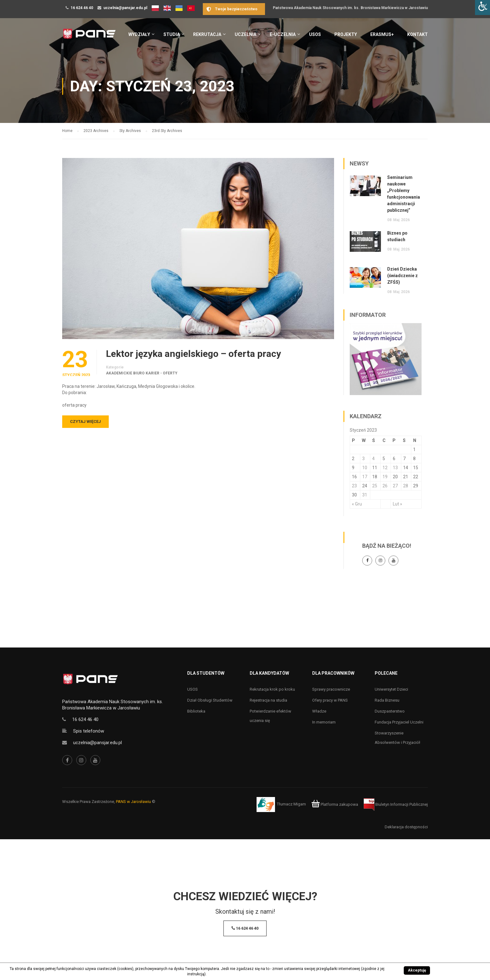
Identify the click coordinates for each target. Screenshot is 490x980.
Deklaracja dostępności (406, 827)
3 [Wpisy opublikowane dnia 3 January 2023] (363, 459)
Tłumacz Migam (291, 804)
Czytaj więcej (85, 421)
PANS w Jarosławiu (133, 802)
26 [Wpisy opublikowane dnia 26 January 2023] (385, 486)
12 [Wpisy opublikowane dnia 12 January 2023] (385, 468)
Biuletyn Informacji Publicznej (396, 804)
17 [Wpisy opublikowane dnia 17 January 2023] (365, 477)
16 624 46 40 (82, 8)
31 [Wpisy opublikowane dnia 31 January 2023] (365, 495)
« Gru (357, 504)
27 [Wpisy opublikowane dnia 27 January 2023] (395, 486)
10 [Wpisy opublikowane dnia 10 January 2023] (365, 468)
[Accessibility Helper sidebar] (482, 8)
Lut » (397, 504)
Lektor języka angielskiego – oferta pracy (193, 354)
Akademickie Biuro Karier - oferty (142, 373)
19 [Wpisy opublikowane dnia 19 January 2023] (385, 477)
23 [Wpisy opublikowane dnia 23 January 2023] (354, 486)
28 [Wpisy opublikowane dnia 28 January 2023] (406, 486)
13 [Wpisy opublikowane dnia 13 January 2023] (395, 468)
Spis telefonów (89, 731)
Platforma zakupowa (335, 804)
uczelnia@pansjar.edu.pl (125, 8)
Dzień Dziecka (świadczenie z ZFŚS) (402, 276)
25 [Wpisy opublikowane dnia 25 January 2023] (375, 486)
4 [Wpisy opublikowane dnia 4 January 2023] (373, 459)
